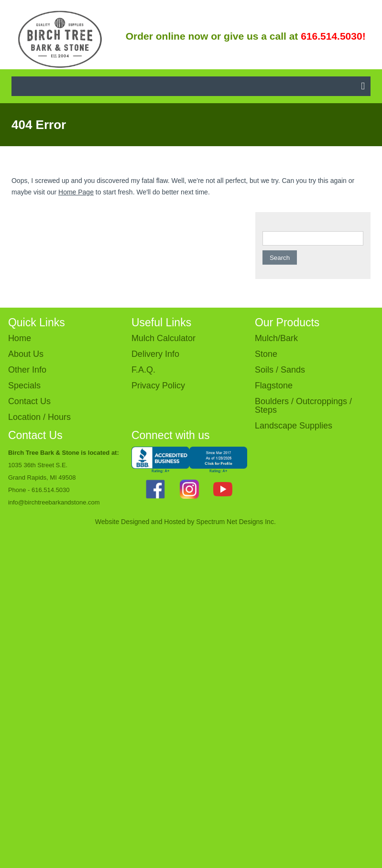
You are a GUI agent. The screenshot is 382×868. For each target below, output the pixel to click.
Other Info (27, 370)
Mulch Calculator (164, 338)
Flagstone (274, 386)
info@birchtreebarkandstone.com (54, 502)
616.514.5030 (51, 490)
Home (20, 338)
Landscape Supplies (294, 426)
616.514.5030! (333, 36)
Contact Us (29, 401)
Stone (266, 354)
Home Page (76, 192)
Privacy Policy (158, 386)
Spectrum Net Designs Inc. (236, 522)
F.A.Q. (143, 370)
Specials (24, 386)
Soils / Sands (280, 370)
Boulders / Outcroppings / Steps (303, 406)
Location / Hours (39, 417)
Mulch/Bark (276, 338)
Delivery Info (155, 354)
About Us (26, 354)
